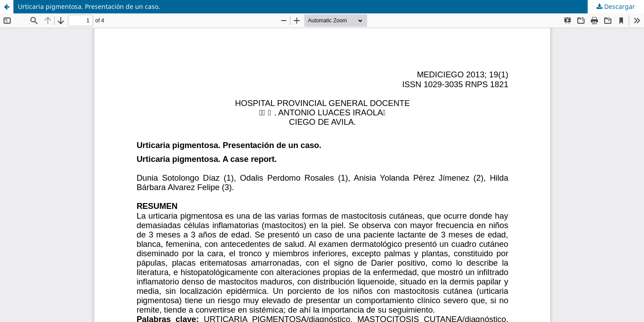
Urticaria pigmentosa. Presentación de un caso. (89, 6)
